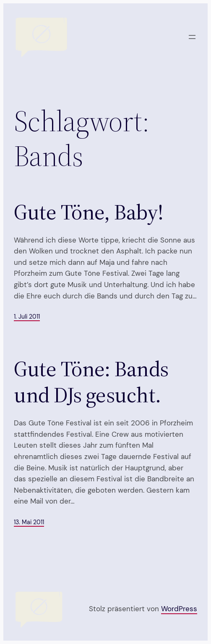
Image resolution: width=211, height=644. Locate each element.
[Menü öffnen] (192, 37)
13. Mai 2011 (29, 522)
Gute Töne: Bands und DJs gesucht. (91, 382)
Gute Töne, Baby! (89, 212)
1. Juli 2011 (27, 317)
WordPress (179, 609)
